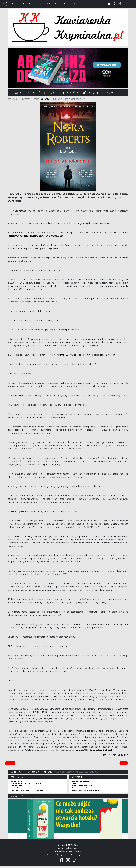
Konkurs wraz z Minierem (81, 789)
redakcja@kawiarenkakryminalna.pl (93, 750)
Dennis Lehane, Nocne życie (82, 787)
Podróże (50, 4)
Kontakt (85, 856)
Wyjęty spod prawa (79, 785)
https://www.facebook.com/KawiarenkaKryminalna (35, 236)
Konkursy (24, 4)
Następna (122, 764)
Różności (73, 4)
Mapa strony (75, 856)
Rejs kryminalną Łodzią (81, 783)
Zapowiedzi (33, 4)
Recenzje (16, 4)
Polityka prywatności (61, 856)
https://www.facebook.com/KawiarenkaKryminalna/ (88, 355)
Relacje (57, 4)
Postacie (65, 4)
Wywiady (42, 4)
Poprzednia (19, 764)
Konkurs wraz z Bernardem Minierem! (86, 792)
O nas (49, 856)
